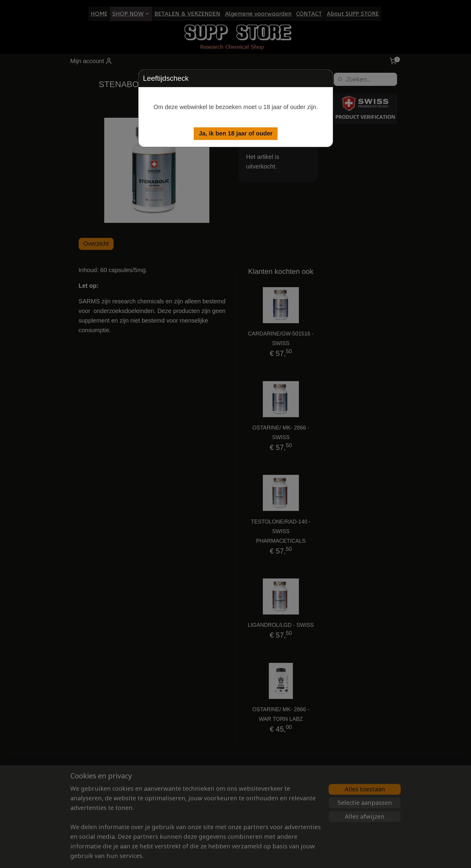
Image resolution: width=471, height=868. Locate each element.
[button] (236, 134)
